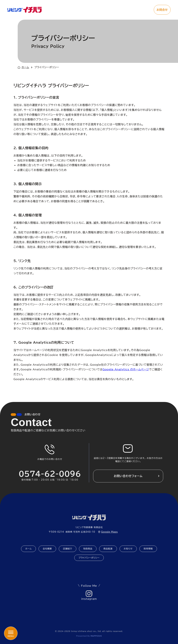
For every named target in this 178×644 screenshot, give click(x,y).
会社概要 (47, 549)
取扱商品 (88, 549)
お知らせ (128, 549)
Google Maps (109, 532)
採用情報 (148, 549)
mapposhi (96, 636)
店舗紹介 (68, 549)
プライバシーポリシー (89, 558)
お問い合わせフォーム (128, 476)
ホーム (25, 67)
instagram (89, 599)
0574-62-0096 (50, 474)
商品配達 (108, 549)
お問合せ (162, 10)
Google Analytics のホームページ (126, 369)
